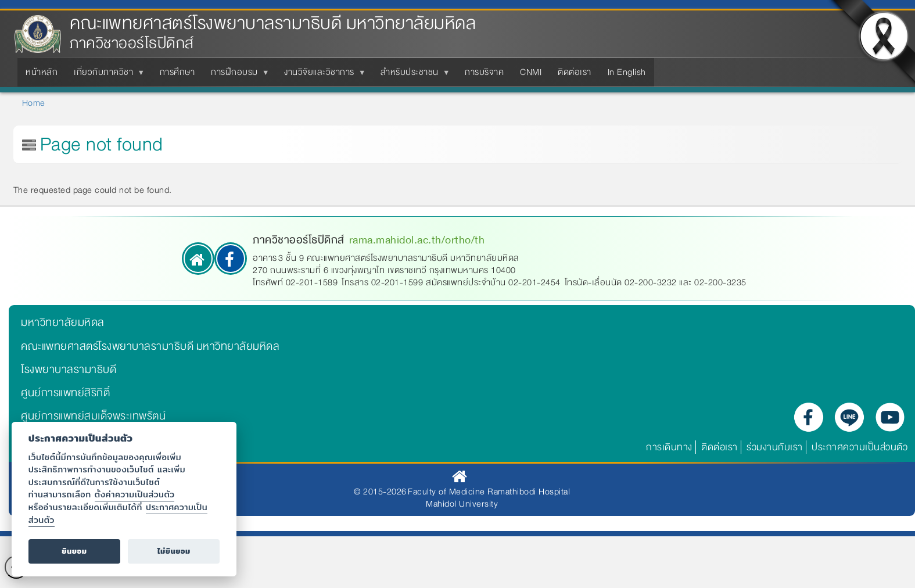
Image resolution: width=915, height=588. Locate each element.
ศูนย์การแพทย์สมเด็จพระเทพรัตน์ (93, 416)
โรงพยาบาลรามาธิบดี (69, 370)
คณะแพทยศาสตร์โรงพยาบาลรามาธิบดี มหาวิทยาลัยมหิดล (273, 24)
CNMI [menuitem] (531, 72)
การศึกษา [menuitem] (177, 72)
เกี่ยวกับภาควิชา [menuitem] (106, 76)
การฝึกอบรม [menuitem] (237, 76)
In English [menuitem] (627, 72)
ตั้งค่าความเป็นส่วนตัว (135, 494)
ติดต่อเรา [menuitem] (575, 72)
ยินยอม (74, 551)
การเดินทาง (669, 447)
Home (34, 103)
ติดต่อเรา (720, 447)
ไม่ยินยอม (174, 551)
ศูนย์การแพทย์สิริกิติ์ (65, 393)
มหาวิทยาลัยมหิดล (63, 322)
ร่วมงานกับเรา (775, 447)
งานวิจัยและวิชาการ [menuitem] (322, 76)
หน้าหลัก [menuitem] (42, 72)
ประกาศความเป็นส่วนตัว (860, 447)
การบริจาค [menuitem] (484, 72)
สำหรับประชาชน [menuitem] (412, 76)
